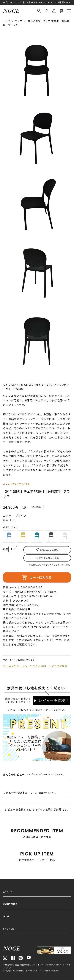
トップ (7, 21)
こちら (53, 793)
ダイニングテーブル (15, 666)
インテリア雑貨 (58, 666)
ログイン (43, 710)
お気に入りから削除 (49, 558)
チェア (19, 21)
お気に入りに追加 (49, 550)
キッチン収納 (38, 666)
